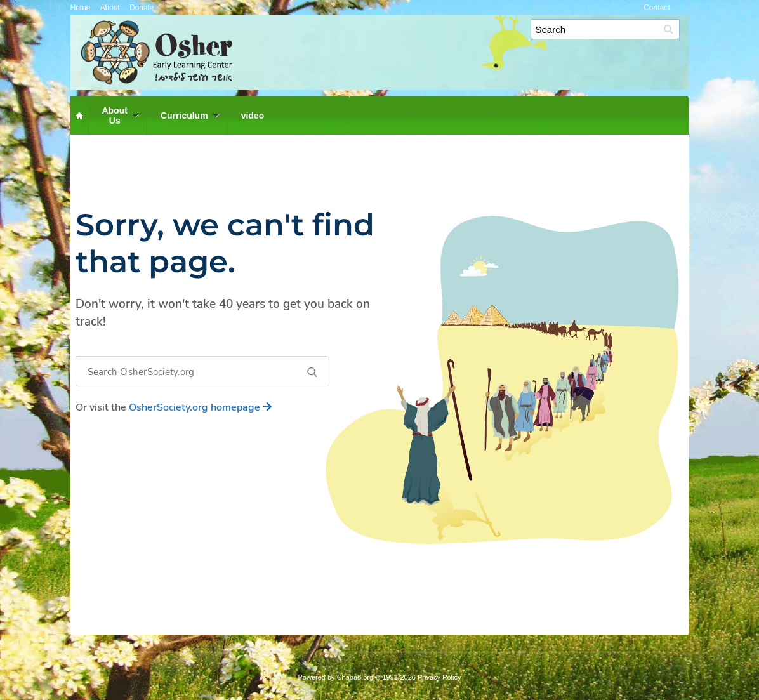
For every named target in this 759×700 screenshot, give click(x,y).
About (110, 8)
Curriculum (184, 116)
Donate (142, 8)
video (253, 116)
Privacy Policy (439, 677)
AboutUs (115, 116)
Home (81, 8)
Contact (657, 8)
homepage (200, 407)
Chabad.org (355, 677)
